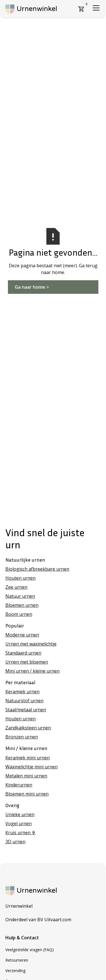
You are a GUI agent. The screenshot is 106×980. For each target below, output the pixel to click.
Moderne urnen (22, 635)
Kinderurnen (19, 785)
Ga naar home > (32, 287)
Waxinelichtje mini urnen (32, 767)
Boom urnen (19, 614)
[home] (31, 9)
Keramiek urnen (22, 692)
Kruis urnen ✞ (20, 833)
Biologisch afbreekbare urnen (37, 569)
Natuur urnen (20, 596)
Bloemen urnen (22, 605)
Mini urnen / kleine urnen (33, 671)
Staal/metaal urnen (26, 710)
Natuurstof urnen (24, 701)
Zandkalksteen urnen (28, 728)
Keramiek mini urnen (28, 758)
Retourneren (17, 960)
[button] (81, 9)
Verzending (15, 971)
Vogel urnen (19, 823)
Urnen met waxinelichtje (31, 644)
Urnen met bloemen (27, 662)
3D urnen (15, 842)
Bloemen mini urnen (27, 794)
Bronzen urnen (22, 737)
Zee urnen (16, 587)
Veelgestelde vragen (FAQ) (30, 950)
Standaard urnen (23, 653)
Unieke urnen (20, 814)
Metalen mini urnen (26, 776)
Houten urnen (20, 578)
